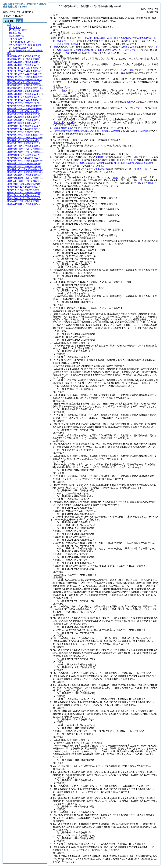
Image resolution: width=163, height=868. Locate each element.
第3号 (71, 122)
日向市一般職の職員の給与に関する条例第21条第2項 (111, 163)
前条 (64, 90)
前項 (56, 47)
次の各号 (129, 102)
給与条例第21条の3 (63, 128)
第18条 (145, 131)
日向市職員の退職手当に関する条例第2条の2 (90, 131)
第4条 (141, 183)
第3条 (116, 177)
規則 (68, 53)
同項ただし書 (140, 169)
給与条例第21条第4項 (131, 47)
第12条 (134, 131)
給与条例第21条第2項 (68, 44)
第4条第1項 (101, 157)
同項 (136, 157)
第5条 (151, 183)
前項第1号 (59, 122)
